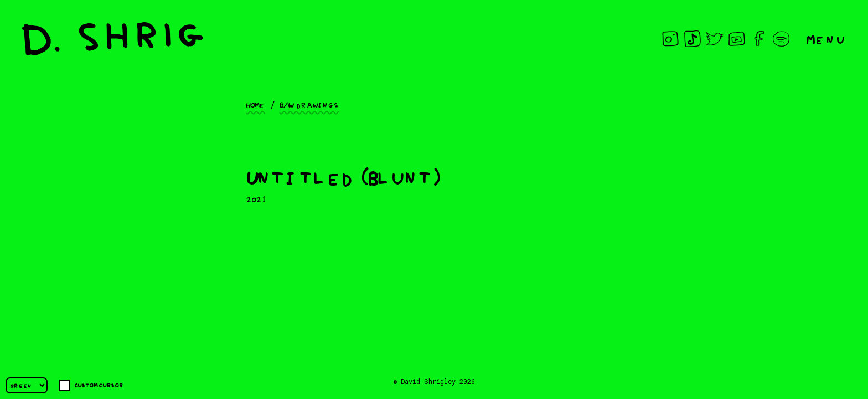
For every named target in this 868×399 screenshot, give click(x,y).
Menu (826, 39)
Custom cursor (91, 385)
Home (255, 104)
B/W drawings (309, 104)
